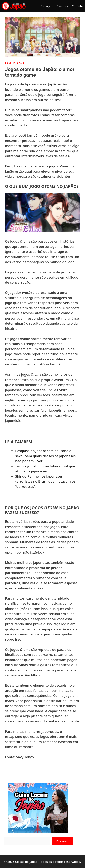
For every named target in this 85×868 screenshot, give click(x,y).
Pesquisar (62, 841)
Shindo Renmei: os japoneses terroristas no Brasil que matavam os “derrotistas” (45, 481)
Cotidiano (15, 63)
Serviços (47, 6)
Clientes (62, 6)
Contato (77, 6)
